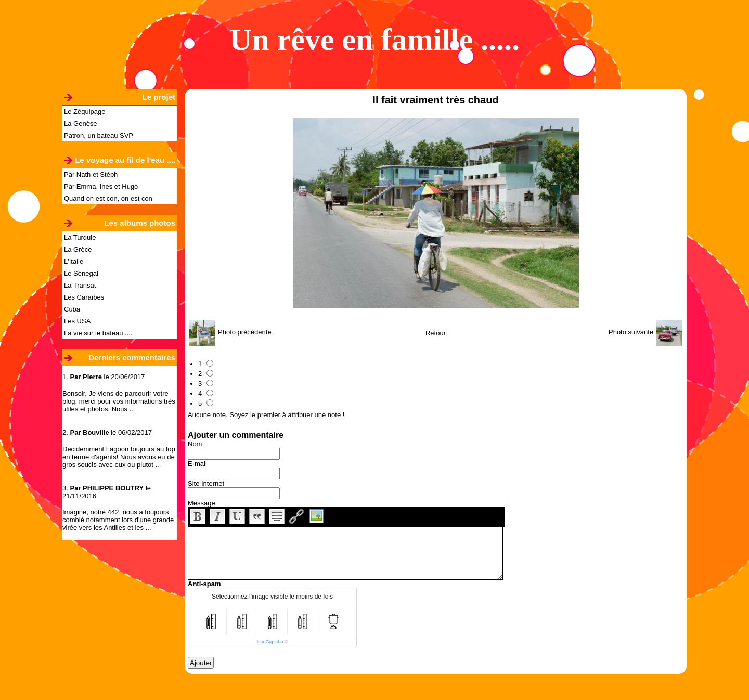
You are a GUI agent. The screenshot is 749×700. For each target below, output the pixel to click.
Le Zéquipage (85, 112)
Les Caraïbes (84, 297)
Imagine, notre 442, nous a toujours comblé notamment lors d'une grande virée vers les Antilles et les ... (118, 520)
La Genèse (81, 124)
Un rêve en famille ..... (374, 40)
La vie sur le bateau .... (98, 333)
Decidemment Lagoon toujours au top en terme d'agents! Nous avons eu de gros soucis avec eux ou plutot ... (119, 457)
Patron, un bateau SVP (99, 135)
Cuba (72, 309)
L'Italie (74, 261)
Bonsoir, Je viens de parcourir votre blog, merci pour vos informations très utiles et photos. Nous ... (119, 401)
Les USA (77, 321)
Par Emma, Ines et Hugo (101, 186)
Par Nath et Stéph (91, 174)
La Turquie (80, 237)
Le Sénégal (81, 273)
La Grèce (78, 249)
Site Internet (206, 483)
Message (202, 503)
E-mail (197, 464)
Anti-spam (204, 584)
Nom (195, 444)
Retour (436, 333)
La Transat (80, 285)
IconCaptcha (270, 642)
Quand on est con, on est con (108, 198)
